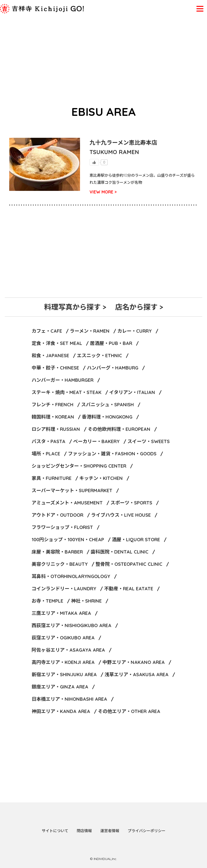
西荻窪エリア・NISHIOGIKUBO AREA (72, 625)
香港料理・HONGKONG (107, 417)
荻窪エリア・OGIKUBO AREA (63, 638)
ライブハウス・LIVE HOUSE (121, 515)
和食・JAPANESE (50, 355)
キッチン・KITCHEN (101, 478)
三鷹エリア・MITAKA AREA (61, 613)
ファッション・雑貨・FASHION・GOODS (112, 454)
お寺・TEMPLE (47, 601)
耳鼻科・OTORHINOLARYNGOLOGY (71, 576)
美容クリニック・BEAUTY (60, 564)
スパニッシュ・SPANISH (108, 405)
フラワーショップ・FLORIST (62, 527)
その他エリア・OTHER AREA (129, 711)
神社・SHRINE (86, 601)
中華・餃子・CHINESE (55, 368)
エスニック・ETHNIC (99, 355)
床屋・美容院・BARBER (57, 552)
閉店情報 (84, 831)
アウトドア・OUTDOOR (57, 515)
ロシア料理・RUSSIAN (56, 429)
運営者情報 (110, 831)
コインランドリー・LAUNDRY (64, 589)
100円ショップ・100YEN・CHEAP (68, 539)
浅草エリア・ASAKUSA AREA (137, 674)
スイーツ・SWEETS (149, 441)
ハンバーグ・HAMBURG (113, 368)
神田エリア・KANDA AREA (61, 711)
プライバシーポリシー (147, 831)
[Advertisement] (103, 52)
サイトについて (55, 831)
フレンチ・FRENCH (53, 405)
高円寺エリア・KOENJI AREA (63, 662)
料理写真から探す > (75, 307)
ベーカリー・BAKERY (96, 441)
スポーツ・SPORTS (131, 503)
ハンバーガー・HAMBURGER (63, 380)
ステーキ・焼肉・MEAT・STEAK (67, 392)
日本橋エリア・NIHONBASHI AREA (69, 699)
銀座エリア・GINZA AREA (60, 687)
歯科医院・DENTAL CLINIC (120, 552)
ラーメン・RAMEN (90, 331)
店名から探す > (139, 307)
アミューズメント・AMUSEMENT (67, 503)
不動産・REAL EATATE (129, 589)
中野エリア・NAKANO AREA (134, 662)
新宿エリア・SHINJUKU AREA (64, 674)
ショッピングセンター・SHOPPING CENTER (79, 466)
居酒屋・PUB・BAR (111, 343)
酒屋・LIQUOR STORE (136, 539)
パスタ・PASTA (49, 441)
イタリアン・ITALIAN (132, 392)
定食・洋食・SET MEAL (57, 343)
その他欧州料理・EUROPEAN (119, 429)
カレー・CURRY (135, 331)
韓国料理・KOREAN (53, 417)
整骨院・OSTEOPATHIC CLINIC (129, 564)
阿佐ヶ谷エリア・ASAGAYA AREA (68, 650)
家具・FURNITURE (52, 478)
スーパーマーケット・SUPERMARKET (72, 490)
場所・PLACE (46, 454)
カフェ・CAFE (47, 331)
